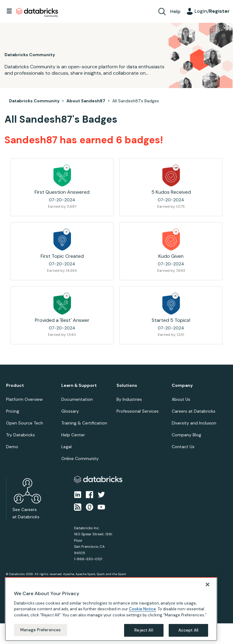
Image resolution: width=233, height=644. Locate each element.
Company (182, 385)
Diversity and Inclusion (194, 423)
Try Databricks (20, 435)
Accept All (188, 630)
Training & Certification (84, 423)
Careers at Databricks (194, 411)
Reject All (144, 630)
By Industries (129, 399)
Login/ (212, 11)
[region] (111, 609)
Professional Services (138, 411)
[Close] (208, 584)
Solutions (127, 385)
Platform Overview (24, 399)
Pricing (13, 411)
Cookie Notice (142, 609)
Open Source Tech (25, 423)
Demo (12, 447)
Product (15, 385)
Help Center (73, 435)
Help (175, 11)
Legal (66, 447)
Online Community (80, 458)
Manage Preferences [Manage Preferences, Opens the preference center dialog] (41, 630)
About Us (181, 399)
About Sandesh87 (86, 101)
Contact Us (183, 447)
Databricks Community (37, 13)
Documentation (77, 399)
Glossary (70, 411)
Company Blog (186, 435)
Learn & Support (79, 385)
